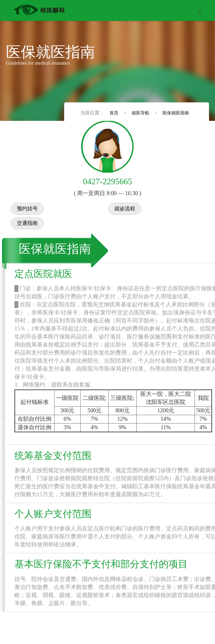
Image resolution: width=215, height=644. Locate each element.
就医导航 (141, 112)
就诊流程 (125, 207)
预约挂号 (27, 207)
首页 (115, 112)
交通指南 (27, 221)
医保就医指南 (176, 112)
